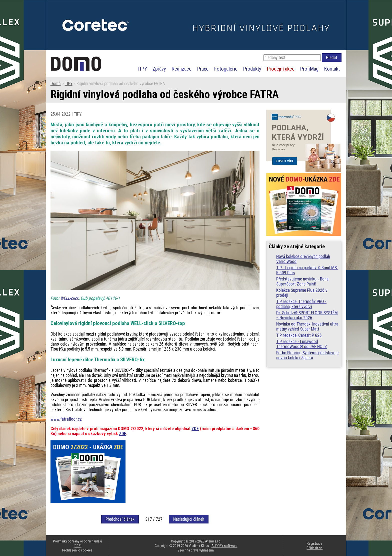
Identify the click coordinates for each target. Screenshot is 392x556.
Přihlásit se (314, 548)
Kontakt (332, 69)
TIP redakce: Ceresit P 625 (299, 335)
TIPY (142, 69)
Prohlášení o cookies (77, 550)
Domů (56, 84)
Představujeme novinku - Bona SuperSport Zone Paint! (302, 282)
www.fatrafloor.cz (66, 419)
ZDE (195, 429)
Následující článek (189, 519)
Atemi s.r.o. (213, 541)
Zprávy (159, 69)
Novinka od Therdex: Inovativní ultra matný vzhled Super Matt (307, 327)
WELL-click (69, 298)
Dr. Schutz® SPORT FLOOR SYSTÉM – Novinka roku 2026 (307, 315)
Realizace (181, 69)
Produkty (252, 69)
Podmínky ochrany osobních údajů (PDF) (77, 543)
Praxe (203, 69)
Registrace (314, 543)
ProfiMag (309, 69)
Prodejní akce (281, 69)
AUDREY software (224, 546)
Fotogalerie (226, 69)
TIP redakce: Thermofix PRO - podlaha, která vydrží (301, 304)
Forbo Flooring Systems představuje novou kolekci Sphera (307, 355)
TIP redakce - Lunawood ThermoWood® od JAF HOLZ (302, 344)
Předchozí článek (120, 519)
